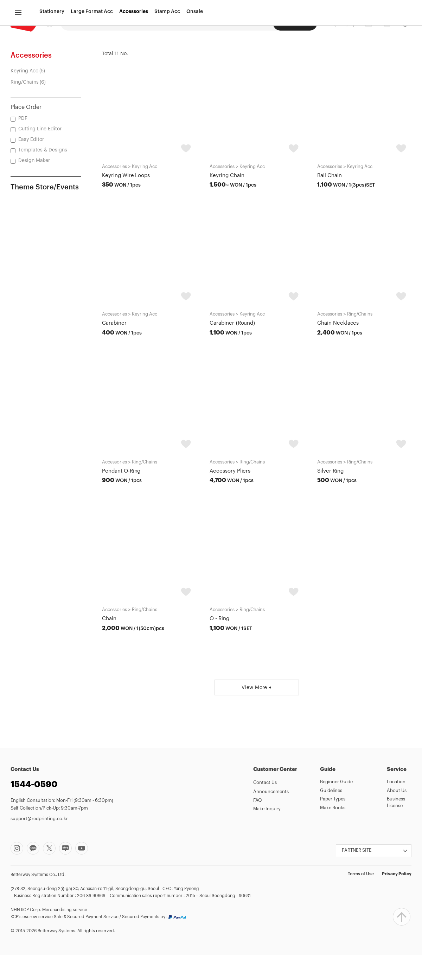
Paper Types (333, 824)
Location (396, 807)
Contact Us (265, 807)
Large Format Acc (92, 50)
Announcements (271, 816)
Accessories (134, 50)
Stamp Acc (167, 50)
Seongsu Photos (250, 22)
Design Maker (168, 22)
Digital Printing (85, 22)
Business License (396, 827)
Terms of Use (361, 899)
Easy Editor (31, 164)
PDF (23, 143)
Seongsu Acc (295, 23)
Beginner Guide (336, 807)
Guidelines (331, 815)
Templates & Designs (43, 175)
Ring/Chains (25, 107)
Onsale (195, 50)
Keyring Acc (24, 96)
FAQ (258, 825)
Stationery (52, 50)
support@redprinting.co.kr (39, 843)
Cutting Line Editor (40, 154)
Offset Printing (128, 22)
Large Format (208, 22)
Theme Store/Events (45, 212)
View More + (257, 713)
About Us (397, 815)
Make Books (333, 833)
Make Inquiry (267, 834)
